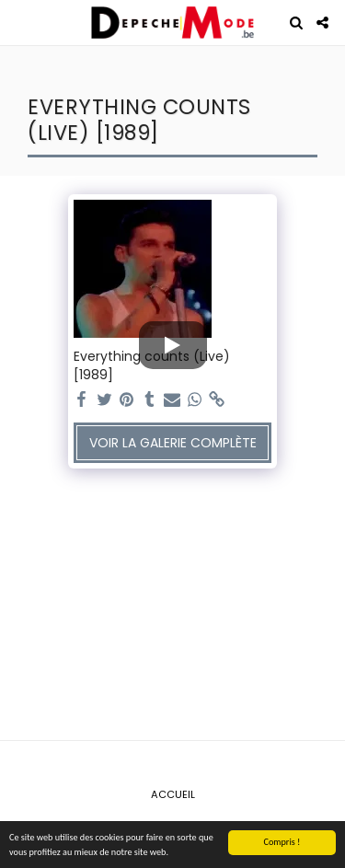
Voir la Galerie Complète (173, 443)
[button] (20, 22)
